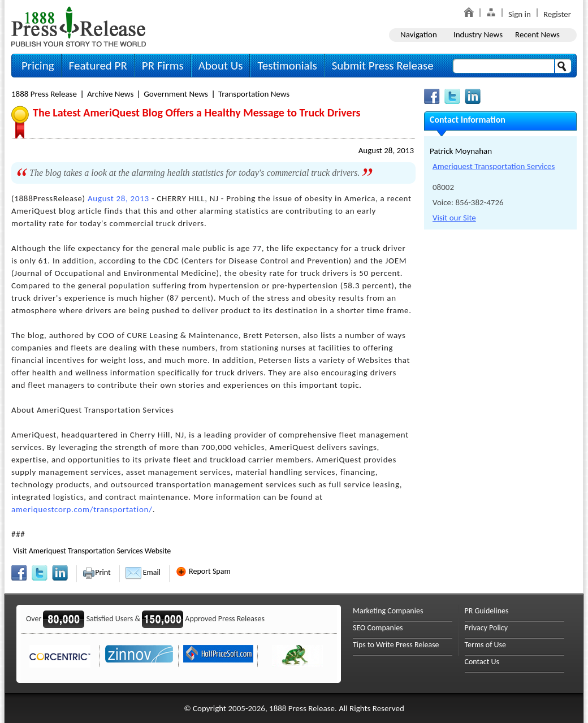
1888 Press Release (44, 94)
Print (96, 572)
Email (143, 572)
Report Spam (203, 571)
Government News (176, 94)
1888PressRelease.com (79, 26)
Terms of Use (486, 645)
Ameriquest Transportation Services (494, 166)
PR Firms (163, 66)
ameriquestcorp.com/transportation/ (82, 509)
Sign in (520, 14)
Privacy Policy (487, 628)
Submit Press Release (383, 66)
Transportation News (254, 94)
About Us (221, 66)
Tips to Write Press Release (396, 645)
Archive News (110, 94)
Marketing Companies (388, 611)
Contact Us (482, 662)
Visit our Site (454, 218)
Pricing (38, 66)
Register (557, 14)
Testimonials (287, 66)
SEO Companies (378, 628)
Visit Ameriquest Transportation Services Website (92, 551)
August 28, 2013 (386, 150)
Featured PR (98, 66)
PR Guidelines (487, 611)
